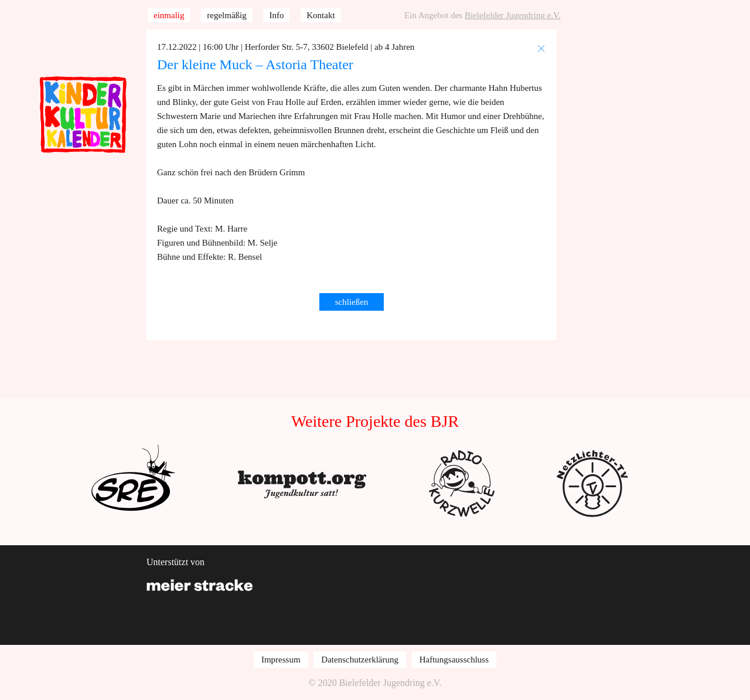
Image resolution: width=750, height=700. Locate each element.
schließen (352, 302)
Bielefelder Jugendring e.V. (513, 15)
